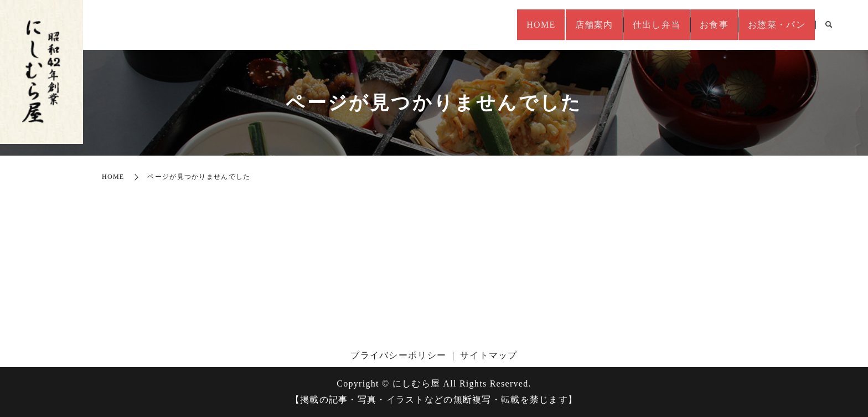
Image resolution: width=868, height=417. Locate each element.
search (829, 25)
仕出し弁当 (637, 25)
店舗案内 (567, 25)
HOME (505, 25)
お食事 (702, 25)
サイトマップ (489, 355)
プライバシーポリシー (398, 355)
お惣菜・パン (773, 25)
